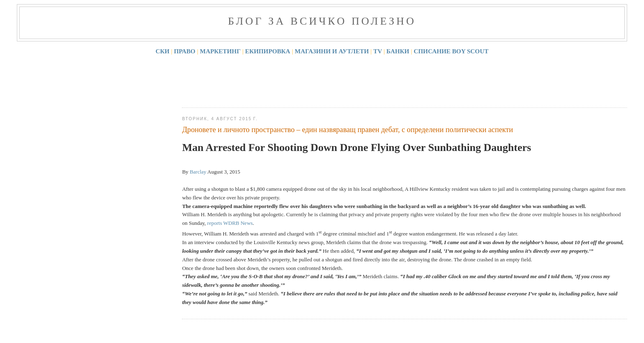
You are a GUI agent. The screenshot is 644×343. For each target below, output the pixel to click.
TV (378, 51)
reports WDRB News (230, 223)
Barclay (198, 172)
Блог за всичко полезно (322, 21)
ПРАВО (185, 51)
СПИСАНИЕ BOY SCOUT (451, 51)
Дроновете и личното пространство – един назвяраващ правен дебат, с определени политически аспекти (347, 130)
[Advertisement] (331, 80)
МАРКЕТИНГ (220, 51)
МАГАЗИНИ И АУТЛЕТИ (332, 51)
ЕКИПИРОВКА (268, 51)
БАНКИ (398, 51)
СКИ (163, 51)
